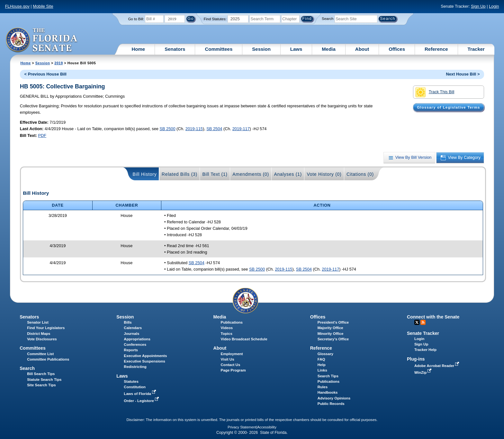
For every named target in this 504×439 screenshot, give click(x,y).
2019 (59, 63)
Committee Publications (48, 359)
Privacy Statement (242, 427)
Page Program (233, 370)
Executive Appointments (145, 356)
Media (329, 49)
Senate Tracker (423, 333)
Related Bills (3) (180, 174)
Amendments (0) (251, 174)
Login (494, 6)
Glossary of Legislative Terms (448, 107)
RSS (423, 322)
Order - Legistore (142, 401)
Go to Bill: (136, 19)
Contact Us (231, 365)
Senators (175, 49)
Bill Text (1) (215, 174)
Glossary (325, 354)
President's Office (333, 322)
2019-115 (194, 129)
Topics (227, 334)
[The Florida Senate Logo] (42, 40)
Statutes (131, 381)
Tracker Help (425, 350)
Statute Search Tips (44, 380)
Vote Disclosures (42, 339)
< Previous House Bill (45, 74)
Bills (128, 322)
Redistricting (135, 367)
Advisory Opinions (334, 398)
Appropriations (137, 339)
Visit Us (228, 359)
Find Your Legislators (46, 328)
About (362, 49)
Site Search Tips (41, 385)
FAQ (321, 359)
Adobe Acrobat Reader (437, 366)
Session (261, 49)
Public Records (331, 404)
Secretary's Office (333, 339)
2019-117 (241, 129)
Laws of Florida (140, 394)
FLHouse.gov (17, 6)
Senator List (38, 322)
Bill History (145, 174)
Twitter (417, 322)
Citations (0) (360, 174)
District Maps (39, 334)
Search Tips (328, 376)
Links (322, 370)
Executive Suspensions (144, 361)
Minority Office (331, 334)
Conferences (135, 345)
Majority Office (330, 328)
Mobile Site (43, 6)
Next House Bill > (463, 74)
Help (322, 365)
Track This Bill (435, 92)
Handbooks (328, 392)
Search (328, 19)
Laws (296, 49)
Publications (232, 322)
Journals (131, 334)
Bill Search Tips (41, 374)
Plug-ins (416, 359)
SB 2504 (214, 129)
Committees (219, 49)
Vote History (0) (324, 174)
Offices (397, 49)
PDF (42, 135)
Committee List (40, 354)
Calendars (133, 328)
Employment (232, 354)
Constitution (135, 387)
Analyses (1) (288, 174)
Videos (227, 328)
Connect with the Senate (433, 317)
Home (139, 49)
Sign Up (478, 6)
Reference (436, 49)
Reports (131, 350)
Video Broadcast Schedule (244, 339)
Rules (323, 387)
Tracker (476, 49)
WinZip (423, 372)
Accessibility (267, 427)
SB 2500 (167, 129)
